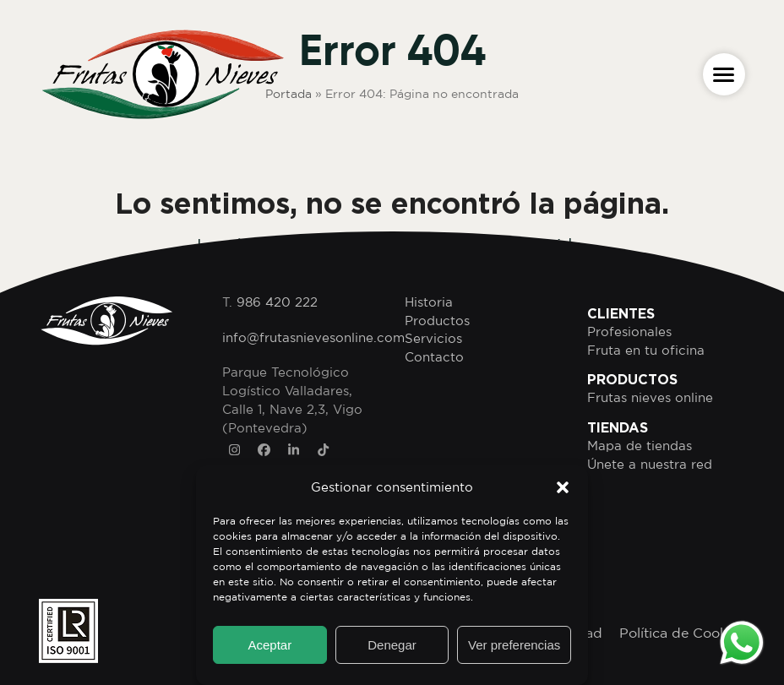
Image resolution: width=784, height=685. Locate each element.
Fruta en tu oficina (646, 350)
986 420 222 (277, 302)
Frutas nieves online (650, 397)
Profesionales (629, 332)
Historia (429, 302)
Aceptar (269, 645)
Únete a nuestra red (650, 464)
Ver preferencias (514, 645)
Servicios (433, 338)
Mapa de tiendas (640, 446)
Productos (437, 321)
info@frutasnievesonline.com (313, 337)
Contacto (434, 357)
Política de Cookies (682, 633)
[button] (563, 487)
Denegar (392, 645)
